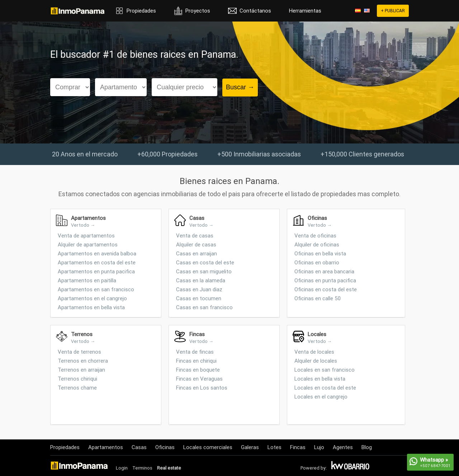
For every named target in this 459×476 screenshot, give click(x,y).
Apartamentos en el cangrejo (92, 298)
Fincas (298, 447)
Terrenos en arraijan (81, 370)
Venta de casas (195, 235)
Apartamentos (106, 447)
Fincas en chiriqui (196, 361)
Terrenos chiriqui (77, 379)
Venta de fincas (195, 352)
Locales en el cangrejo (321, 397)
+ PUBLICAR (393, 11)
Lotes (275, 447)
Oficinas (165, 447)
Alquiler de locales (316, 361)
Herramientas (305, 11)
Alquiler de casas (196, 244)
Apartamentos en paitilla (87, 280)
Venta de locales (314, 352)
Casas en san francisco (204, 307)
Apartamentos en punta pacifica (96, 271)
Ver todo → (83, 225)
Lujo (319, 447)
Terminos (142, 468)
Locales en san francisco (325, 370)
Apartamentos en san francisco (96, 289)
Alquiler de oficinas (317, 244)
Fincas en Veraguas (199, 379)
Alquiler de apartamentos (88, 244)
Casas (139, 447)
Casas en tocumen (199, 298)
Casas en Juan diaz (199, 289)
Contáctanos (255, 11)
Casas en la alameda (201, 280)
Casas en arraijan (197, 253)
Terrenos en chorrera (83, 361)
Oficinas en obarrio (317, 262)
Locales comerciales (208, 447)
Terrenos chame (77, 388)
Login (122, 468)
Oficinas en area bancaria (324, 271)
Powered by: (314, 468)
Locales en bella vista (320, 379)
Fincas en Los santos (202, 388)
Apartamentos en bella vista (91, 307)
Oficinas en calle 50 (318, 298)
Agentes (343, 447)
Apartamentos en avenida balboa (97, 253)
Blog (367, 447)
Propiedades (141, 11)
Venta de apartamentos (86, 235)
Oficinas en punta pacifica (325, 280)
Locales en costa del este (325, 388)
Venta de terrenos (79, 352)
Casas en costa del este (205, 262)
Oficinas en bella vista (320, 253)
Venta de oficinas (315, 235)
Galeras (250, 447)
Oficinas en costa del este (326, 289)
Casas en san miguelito (204, 271)
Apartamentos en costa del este (97, 262)
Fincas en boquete (198, 370)
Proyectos (198, 11)
